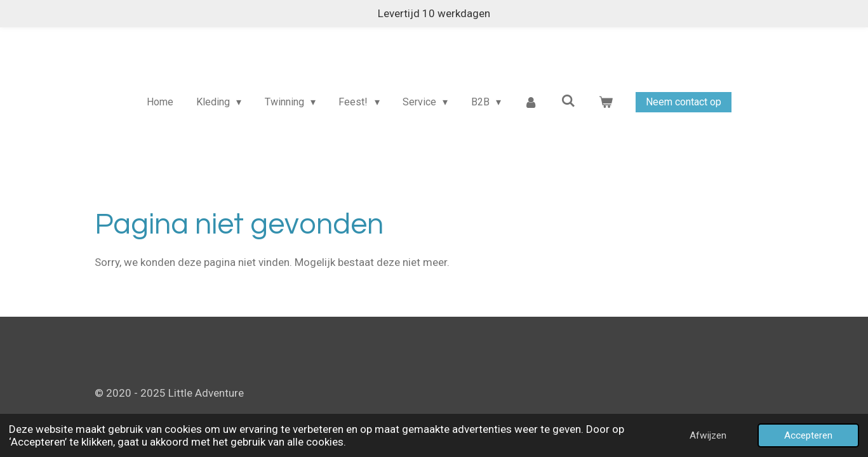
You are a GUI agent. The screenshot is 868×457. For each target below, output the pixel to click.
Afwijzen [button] (708, 435)
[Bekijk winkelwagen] (606, 102)
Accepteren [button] (808, 435)
